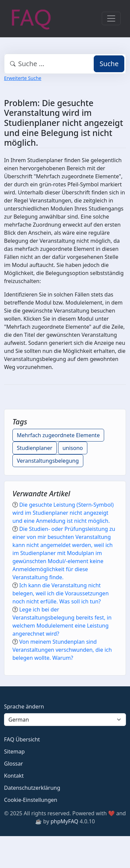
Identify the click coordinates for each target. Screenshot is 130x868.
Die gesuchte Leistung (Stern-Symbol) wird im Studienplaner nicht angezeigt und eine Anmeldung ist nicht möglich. (63, 513)
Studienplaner (35, 448)
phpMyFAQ (64, 821)
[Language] (65, 720)
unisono (73, 448)
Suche (109, 64)
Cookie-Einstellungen (31, 800)
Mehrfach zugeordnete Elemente (58, 435)
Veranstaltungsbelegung (48, 461)
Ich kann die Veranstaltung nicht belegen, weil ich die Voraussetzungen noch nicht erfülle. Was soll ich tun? (61, 593)
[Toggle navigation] (111, 18)
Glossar (13, 764)
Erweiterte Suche (23, 78)
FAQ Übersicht (22, 739)
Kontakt (14, 776)
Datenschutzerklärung (32, 788)
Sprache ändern (24, 706)
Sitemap (14, 751)
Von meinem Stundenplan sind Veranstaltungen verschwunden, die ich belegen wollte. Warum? (62, 650)
